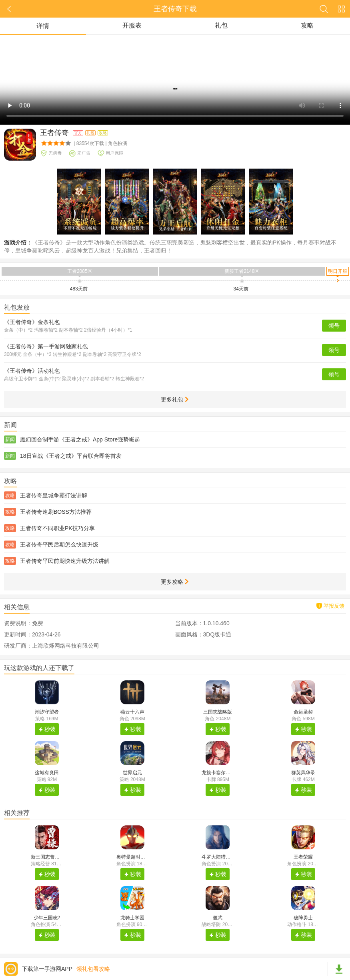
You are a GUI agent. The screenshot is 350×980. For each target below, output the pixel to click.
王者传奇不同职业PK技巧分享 (57, 528)
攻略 (307, 25)
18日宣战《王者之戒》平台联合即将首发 (71, 456)
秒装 (50, 729)
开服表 (132, 25)
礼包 (221, 25)
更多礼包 (175, 400)
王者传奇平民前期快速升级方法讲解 (65, 561)
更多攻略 (175, 582)
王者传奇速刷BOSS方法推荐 (56, 512)
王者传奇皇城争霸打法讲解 (54, 495)
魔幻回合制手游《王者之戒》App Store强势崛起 (80, 439)
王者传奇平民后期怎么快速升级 (59, 545)
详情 (43, 26)
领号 (334, 326)
